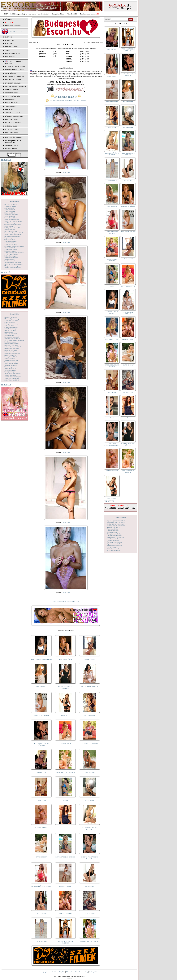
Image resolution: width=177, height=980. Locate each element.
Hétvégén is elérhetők (15, 76)
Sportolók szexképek (11, 350)
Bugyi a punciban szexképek (13, 221)
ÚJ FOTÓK (9, 44)
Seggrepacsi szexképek (11, 344)
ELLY (112, 417)
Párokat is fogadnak (14, 116)
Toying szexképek (10, 372)
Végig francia (11, 106)
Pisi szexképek (9, 332)
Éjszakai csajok (12, 119)
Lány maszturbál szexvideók (115, 537)
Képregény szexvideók (114, 534)
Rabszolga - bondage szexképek (14, 340)
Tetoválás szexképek (11, 365)
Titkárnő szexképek (10, 368)
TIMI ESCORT (41, 800)
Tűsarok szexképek (10, 375)
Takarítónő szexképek (11, 360)
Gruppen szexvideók (113, 531)
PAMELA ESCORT (66, 914)
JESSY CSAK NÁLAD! (41, 716)
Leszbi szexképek (10, 261)
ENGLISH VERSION (15, 31)
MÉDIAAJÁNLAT (11, 149)
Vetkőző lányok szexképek (13, 377)
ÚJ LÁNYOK (9, 40)
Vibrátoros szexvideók (114, 550)
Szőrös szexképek (10, 358)
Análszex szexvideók (113, 527)
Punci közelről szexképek (12, 339)
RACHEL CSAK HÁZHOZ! (90, 687)
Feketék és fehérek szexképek (13, 234)
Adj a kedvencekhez (72, 972)
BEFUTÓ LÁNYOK (12, 47)
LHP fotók (9, 109)
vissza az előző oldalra (60, 601)
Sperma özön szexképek (12, 349)
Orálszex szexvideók (113, 541)
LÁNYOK (8, 37)
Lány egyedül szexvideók (114, 536)
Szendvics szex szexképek (12, 353)
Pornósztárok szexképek (12, 337)
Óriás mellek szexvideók (114, 542)
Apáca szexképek (10, 210)
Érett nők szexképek (11, 231)
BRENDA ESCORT (65, 886)
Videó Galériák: (121, 517)
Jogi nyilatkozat (46, 972)
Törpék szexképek (10, 370)
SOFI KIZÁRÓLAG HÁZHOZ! (65, 773)
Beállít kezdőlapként (59, 972)
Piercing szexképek (10, 330)
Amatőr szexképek (10, 206)
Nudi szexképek (9, 325)
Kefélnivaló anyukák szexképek (14, 253)
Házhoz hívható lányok (15, 66)
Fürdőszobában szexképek (12, 236)
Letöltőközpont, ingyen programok (23, 14)
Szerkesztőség (84, 972)
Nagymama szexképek (11, 320)
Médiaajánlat (93, 972)
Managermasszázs (13, 123)
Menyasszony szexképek (12, 266)
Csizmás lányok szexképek (13, 225)
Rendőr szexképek (10, 342)
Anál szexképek (9, 208)
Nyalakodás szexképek (11, 327)
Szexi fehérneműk (13, 96)
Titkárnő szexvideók (113, 549)
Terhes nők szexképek (11, 363)
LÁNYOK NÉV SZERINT (14, 137)
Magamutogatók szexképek (13, 263)
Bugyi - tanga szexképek (12, 220)
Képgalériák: (15, 201)
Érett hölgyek (11, 100)
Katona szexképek (10, 251)
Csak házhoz (11, 73)
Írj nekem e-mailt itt (66, 97)
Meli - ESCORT (90, 773)
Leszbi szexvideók (112, 539)
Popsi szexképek (9, 335)
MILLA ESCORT (41, 914)
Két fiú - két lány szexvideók (116, 524)
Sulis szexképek (9, 352)
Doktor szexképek (10, 229)
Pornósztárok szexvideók (114, 545)
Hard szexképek (9, 243)
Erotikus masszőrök (14, 80)
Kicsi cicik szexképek (11, 254)
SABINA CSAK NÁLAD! (90, 743)
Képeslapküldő (72, 14)
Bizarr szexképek (10, 216)
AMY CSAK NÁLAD (65, 659)
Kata (65, 828)
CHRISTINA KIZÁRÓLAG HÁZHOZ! (90, 858)
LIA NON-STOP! (41, 941)
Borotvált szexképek (11, 218)
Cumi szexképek (9, 226)
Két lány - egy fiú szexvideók (116, 526)
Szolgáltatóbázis (58, 14)
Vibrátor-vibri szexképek (12, 378)
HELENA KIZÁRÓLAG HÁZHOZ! (41, 744)
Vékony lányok (12, 90)
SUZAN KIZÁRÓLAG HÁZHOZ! (66, 687)
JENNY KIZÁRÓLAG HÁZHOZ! (41, 659)
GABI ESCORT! (41, 773)
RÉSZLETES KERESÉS (13, 26)
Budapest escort (12, 133)
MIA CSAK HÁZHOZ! (112, 339)
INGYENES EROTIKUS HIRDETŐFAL (13, 141)
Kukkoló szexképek (10, 256)
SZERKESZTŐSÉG (11, 145)
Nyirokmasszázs (12, 129)
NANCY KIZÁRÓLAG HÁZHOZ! (90, 829)
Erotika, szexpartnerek (88, 14)
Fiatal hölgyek (12, 103)
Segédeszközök (12, 93)
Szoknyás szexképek (11, 357)
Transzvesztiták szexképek (13, 373)
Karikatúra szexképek (11, 249)
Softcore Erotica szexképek (13, 347)
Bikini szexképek (10, 213)
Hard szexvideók (112, 532)
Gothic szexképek (10, 239)
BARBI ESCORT (41, 857)
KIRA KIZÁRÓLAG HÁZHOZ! (65, 857)
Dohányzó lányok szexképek (13, 228)
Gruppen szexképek (10, 241)
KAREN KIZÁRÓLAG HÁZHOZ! (65, 942)
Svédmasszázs (11, 126)
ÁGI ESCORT (90, 886)
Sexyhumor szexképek (11, 345)
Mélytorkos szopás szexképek (13, 264)
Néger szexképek (10, 322)
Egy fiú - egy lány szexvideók (116, 521)
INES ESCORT (90, 914)
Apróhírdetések (44, 14)
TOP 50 (8, 50)
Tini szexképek (9, 367)
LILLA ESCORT (90, 716)
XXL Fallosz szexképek (12, 380)
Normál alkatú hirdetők (16, 86)
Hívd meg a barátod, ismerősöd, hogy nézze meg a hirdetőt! (66, 101)
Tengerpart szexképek (11, 362)
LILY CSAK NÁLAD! (65, 743)
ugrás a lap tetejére (73, 601)
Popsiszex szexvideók (113, 544)
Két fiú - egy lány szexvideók (116, 522)
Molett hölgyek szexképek (12, 319)
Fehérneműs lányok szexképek (14, 233)
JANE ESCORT (90, 800)
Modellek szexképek (11, 317)
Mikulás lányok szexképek (13, 267)
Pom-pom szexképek (11, 334)
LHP (6, 14)
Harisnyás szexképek (11, 244)
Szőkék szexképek (10, 355)
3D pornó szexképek (11, 205)
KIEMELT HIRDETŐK (13, 53)
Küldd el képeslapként (69, 173)
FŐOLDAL (9, 19)
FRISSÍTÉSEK (10, 57)
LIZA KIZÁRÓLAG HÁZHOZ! (41, 886)
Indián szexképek (10, 248)
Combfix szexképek (11, 223)
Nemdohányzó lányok (15, 70)
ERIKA (66, 800)
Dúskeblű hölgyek (13, 83)
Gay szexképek (9, 238)
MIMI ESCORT (41, 687)
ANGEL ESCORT (90, 659)
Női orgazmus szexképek (12, 324)
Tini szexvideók (112, 547)
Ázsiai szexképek (10, 211)
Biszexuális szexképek (11, 215)
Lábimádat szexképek (11, 258)
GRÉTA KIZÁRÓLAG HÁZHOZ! (90, 941)
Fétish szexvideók (112, 529)
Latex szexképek (10, 259)
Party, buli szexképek (11, 329)
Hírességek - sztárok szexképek (14, 246)
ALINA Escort (65, 716)
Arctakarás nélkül (14, 113)
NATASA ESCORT (41, 828)
